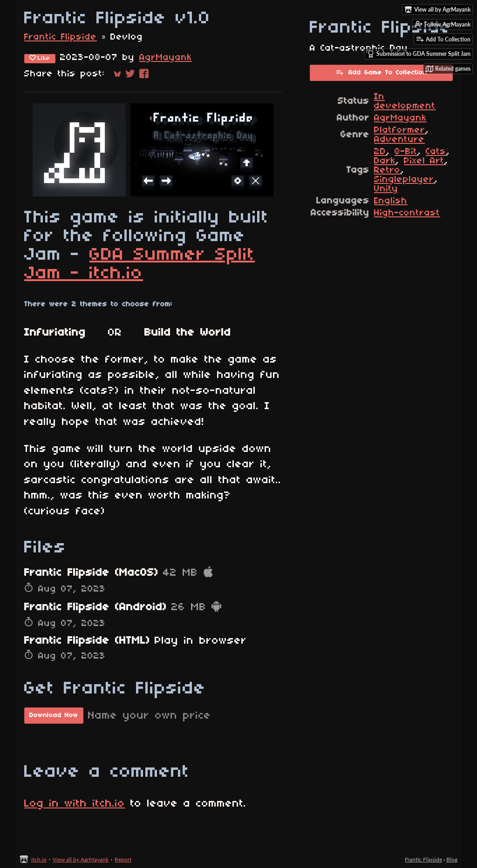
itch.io (39, 859)
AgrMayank (166, 58)
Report (123, 859)
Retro (387, 170)
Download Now (54, 716)
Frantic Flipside (61, 37)
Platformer (400, 130)
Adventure (399, 140)
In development (405, 101)
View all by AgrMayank (81, 859)
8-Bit (406, 152)
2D (380, 152)
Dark (385, 161)
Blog (452, 859)
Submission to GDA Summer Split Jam (419, 54)
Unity (386, 189)
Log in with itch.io (75, 804)
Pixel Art (424, 161)
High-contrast (407, 213)
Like (40, 58)
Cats (436, 152)
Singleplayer (404, 180)
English (391, 201)
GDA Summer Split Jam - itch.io (140, 264)
